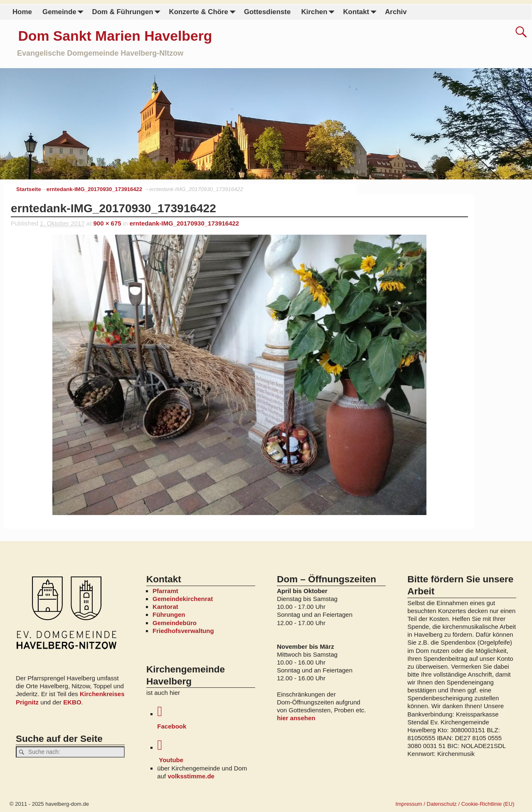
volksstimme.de (191, 776)
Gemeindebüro (175, 623)
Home (22, 12)
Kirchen (319, 12)
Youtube (206, 751)
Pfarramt (165, 591)
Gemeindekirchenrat (183, 599)
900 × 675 (107, 223)
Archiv (396, 12)
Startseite (29, 189)
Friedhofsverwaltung (183, 631)
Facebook (206, 717)
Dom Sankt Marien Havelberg (115, 36)
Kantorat (165, 607)
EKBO (72, 702)
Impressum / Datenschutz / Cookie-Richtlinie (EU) (455, 804)
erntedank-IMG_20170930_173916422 (94, 189)
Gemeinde (65, 12)
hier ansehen (296, 718)
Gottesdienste (267, 12)
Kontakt (361, 12)
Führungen (169, 615)
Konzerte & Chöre (204, 12)
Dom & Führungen (128, 12)
